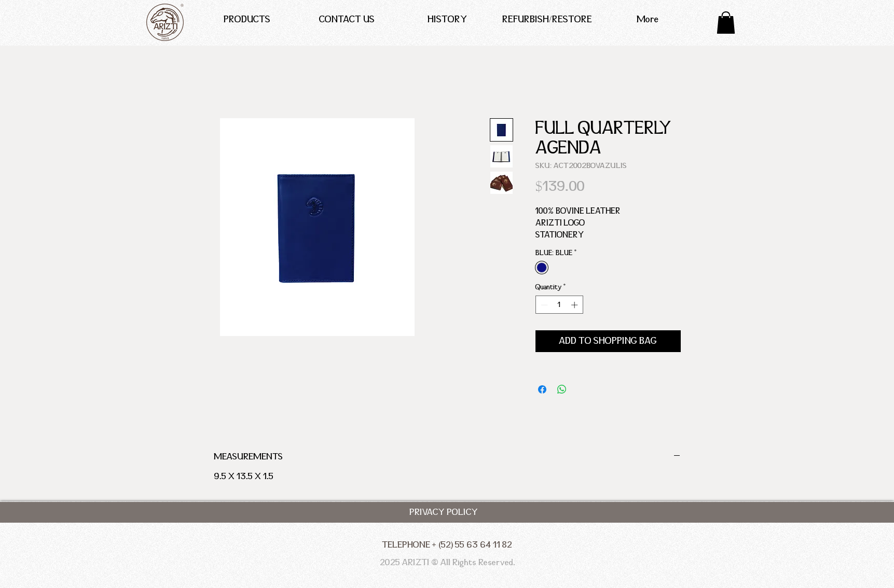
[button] (726, 23)
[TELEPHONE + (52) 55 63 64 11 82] (447, 545)
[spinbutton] (559, 305)
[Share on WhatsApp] (562, 389)
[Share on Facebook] (542, 389)
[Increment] (575, 305)
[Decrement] (543, 305)
